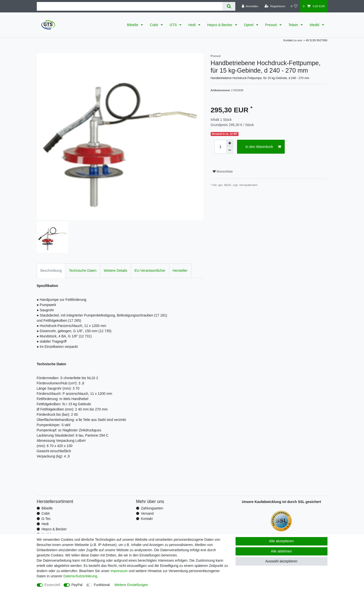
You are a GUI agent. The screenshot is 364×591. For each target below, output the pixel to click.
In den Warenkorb (263, 147)
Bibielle (133, 25)
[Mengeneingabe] (220, 147)
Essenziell (52, 585)
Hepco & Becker (220, 25)
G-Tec (46, 519)
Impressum (119, 571)
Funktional (102, 585)
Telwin (294, 25)
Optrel (249, 25)
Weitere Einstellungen (131, 585)
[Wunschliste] (294, 6)
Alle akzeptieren (282, 541)
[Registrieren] (275, 6)
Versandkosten (248, 185)
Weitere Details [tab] (115, 271)
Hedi (192, 25)
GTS (174, 25)
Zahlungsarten (152, 508)
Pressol (271, 25)
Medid (315, 25)
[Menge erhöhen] (230, 143)
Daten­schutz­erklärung (80, 576)
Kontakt (147, 519)
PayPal (77, 585)
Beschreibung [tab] (51, 271)
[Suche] (229, 6)
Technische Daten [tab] (83, 271)
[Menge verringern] (230, 150)
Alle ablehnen (281, 551)
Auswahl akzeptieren (281, 561)
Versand (147, 513)
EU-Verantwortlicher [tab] (150, 271)
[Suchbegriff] (130, 6)
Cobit (154, 25)
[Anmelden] (250, 6)
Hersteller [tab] (180, 271)
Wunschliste (223, 172)
